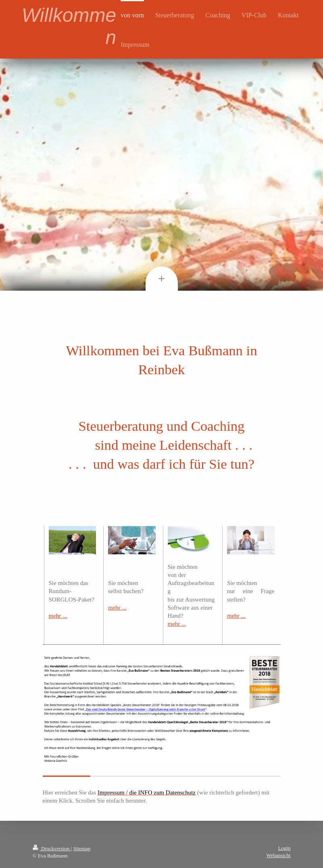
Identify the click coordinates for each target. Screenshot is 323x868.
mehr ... (58, 616)
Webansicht (278, 855)
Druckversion (52, 848)
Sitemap (82, 848)
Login (284, 848)
